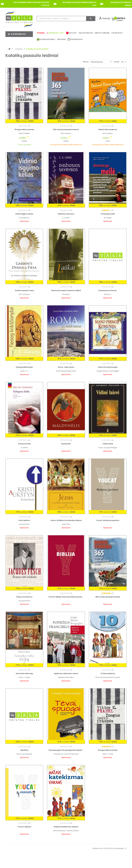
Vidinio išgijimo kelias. (24, 214)
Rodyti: (117, 62)
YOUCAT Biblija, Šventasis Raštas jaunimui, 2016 (68, 597)
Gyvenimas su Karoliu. (108, 290)
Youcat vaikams (108, 792)
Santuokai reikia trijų (24, 673)
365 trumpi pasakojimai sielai (108, 597)
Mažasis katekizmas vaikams (24, 851)
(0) (29, 126)
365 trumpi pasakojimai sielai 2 (66, 129)
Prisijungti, (106, 18)
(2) (112, 593)
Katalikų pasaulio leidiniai (37, 49)
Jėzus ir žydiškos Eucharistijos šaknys (66, 520)
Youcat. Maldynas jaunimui (108, 520)
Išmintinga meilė (108, 214)
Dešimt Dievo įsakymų (108, 129)
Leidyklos (19, 49)
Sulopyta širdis (24, 444)
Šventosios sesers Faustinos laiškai (66, 290)
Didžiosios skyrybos (66, 214)
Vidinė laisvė (108, 444)
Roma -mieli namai (66, 367)
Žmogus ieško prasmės (24, 129)
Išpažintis (24, 750)
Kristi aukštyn (24, 520)
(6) (112, 210)
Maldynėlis (66, 444)
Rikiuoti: (86, 62)
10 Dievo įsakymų (108, 673)
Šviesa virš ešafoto (24, 597)
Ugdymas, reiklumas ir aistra (66, 673)
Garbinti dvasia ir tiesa (24, 290)
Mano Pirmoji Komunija (108, 367)
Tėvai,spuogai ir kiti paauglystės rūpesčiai (66, 750)
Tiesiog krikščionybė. (24, 367)
